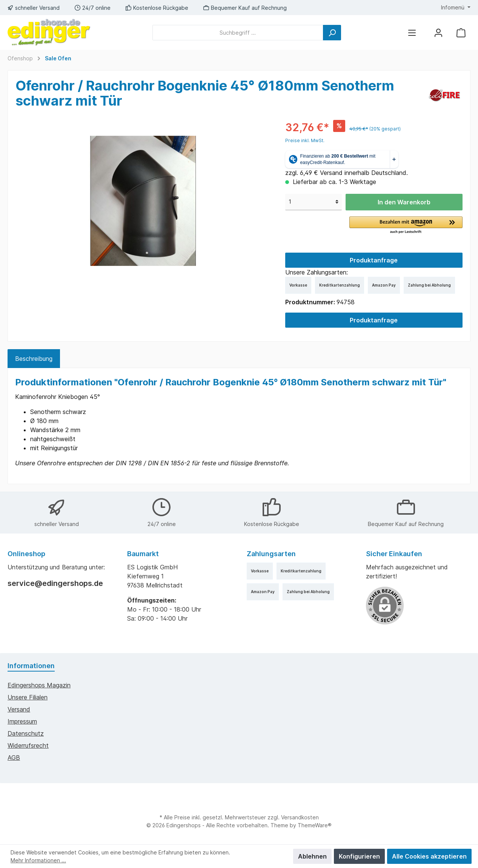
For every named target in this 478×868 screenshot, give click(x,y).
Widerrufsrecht (28, 745)
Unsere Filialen (28, 697)
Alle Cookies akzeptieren (429, 856)
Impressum (22, 721)
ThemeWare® (315, 825)
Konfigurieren (359, 856)
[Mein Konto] (438, 33)
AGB (14, 758)
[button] (406, 225)
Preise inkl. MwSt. (305, 140)
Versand (19, 709)
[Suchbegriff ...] (238, 33)
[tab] (34, 359)
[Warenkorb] (461, 33)
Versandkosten (300, 817)
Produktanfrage (374, 260)
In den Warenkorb (404, 202)
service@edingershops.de (55, 583)
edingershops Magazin (39, 685)
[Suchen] (332, 33)
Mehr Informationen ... (38, 860)
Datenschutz (26, 733)
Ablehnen (312, 856)
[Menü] (412, 33)
